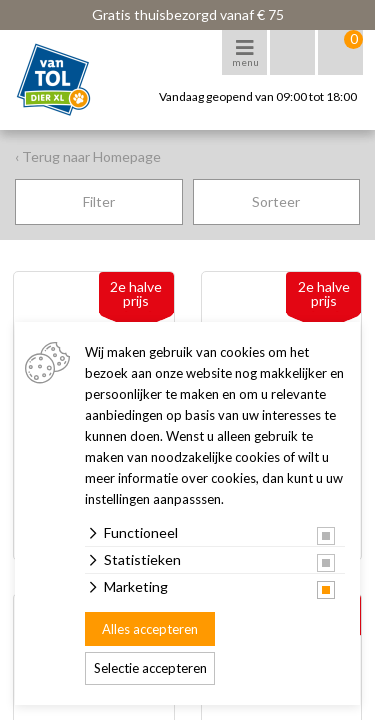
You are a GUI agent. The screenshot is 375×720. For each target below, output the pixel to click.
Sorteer (276, 201)
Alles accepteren (150, 629)
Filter (99, 201)
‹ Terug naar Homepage (88, 156)
